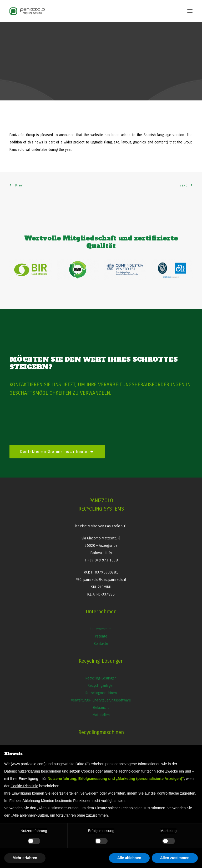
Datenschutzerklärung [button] (22, 771)
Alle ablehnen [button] (129, 858)
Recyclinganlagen (101, 686)
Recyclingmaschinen (101, 693)
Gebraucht (101, 708)
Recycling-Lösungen (101, 678)
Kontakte (101, 644)
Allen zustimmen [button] (175, 858)
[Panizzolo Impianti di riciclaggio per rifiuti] (27, 11)
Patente (101, 636)
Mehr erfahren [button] (25, 858)
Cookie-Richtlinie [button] (24, 786)
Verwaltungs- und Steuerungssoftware (101, 700)
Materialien (101, 715)
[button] (190, 11)
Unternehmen (101, 629)
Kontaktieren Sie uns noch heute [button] (57, 452)
